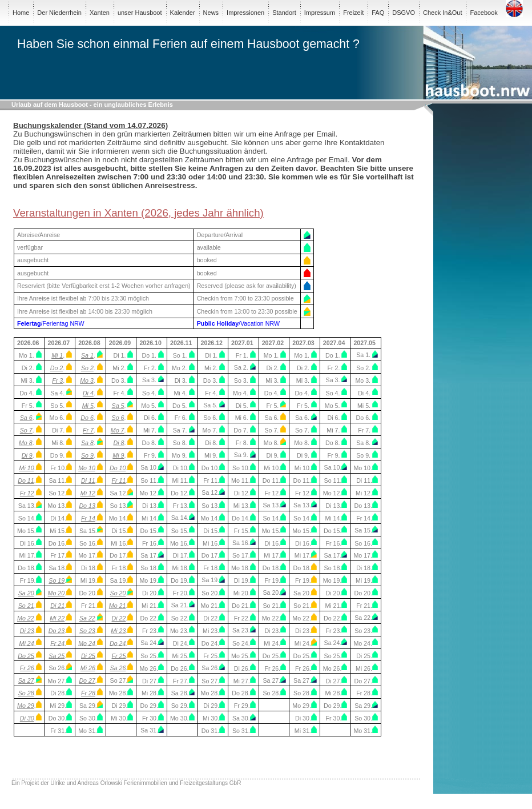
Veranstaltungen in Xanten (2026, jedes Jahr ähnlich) (138, 213)
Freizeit (353, 13)
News (211, 13)
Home (21, 13)
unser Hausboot (140, 13)
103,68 (32, 752)
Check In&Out (442, 13)
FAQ (378, 13)
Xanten (100, 13)
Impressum (320, 13)
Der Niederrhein (59, 13)
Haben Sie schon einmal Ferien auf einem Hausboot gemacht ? (188, 44)
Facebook (483, 13)
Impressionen (245, 13)
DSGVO (404, 13)
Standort (284, 13)
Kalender (183, 13)
